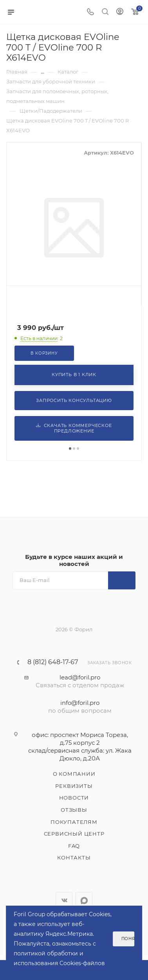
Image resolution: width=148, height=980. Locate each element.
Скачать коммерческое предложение (74, 428)
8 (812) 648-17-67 (53, 662)
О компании (74, 774)
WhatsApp (84, 900)
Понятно (128, 939)
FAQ (74, 846)
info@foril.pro (80, 703)
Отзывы (74, 810)
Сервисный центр (74, 834)
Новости (74, 798)
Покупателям (74, 822)
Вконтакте (64, 900)
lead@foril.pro (80, 677)
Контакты (74, 857)
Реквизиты (74, 786)
